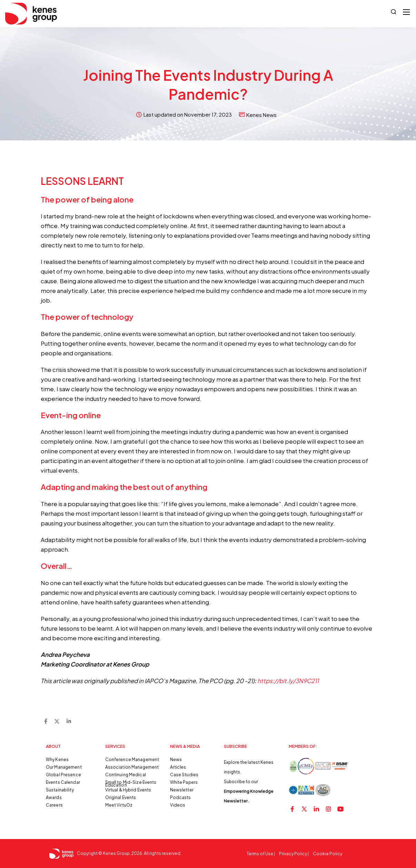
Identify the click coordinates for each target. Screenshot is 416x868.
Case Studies (184, 775)
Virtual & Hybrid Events (128, 790)
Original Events (121, 797)
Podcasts (181, 797)
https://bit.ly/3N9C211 (288, 681)
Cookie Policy (328, 854)
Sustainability (60, 790)
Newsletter (182, 790)
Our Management (64, 767)
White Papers (184, 782)
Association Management (132, 767)
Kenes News (261, 115)
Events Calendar (63, 782)
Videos (178, 805)
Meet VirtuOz (119, 805)
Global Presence (63, 775)
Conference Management (132, 759)
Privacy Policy (293, 854)
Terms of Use (260, 854)
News (176, 759)
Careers (54, 805)
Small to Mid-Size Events (131, 782)
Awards (54, 797)
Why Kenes (57, 759)
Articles (178, 767)
